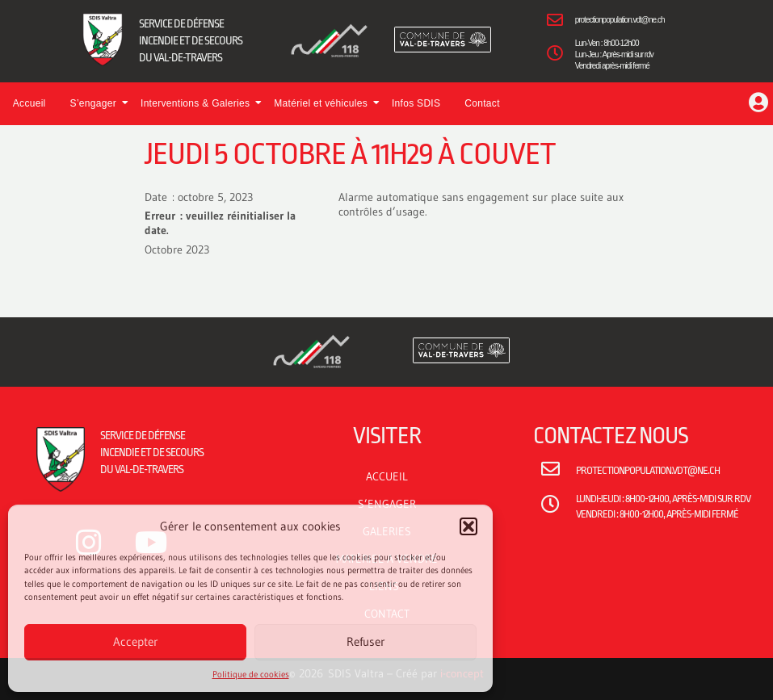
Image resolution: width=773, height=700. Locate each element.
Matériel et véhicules (325, 103)
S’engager (97, 103)
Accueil (29, 103)
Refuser (366, 641)
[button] (468, 526)
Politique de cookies (251, 674)
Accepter (136, 641)
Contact (482, 103)
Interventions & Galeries (199, 103)
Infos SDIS (416, 103)
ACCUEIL (387, 476)
